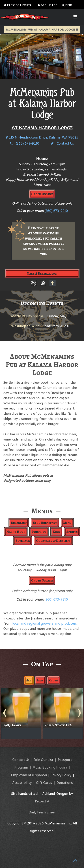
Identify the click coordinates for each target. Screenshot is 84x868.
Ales (40, 680)
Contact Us (62, 143)
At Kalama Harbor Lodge (42, 127)
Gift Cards (44, 783)
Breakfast (19, 523)
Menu (67, 523)
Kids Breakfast (45, 523)
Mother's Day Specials (28, 316)
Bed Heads (48, 5)
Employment (21, 775)
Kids (56, 532)
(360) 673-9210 (25, 143)
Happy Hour (16, 532)
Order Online (42, 194)
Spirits (72, 532)
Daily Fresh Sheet (42, 812)
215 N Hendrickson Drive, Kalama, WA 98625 (42, 137)
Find (67, 5)
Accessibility (22, 783)
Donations (65, 783)
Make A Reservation (42, 273)
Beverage (23, 541)
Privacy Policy (61, 775)
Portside (39, 532)
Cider (54, 680)
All (29, 680)
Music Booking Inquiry (50, 767)
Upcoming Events (42, 303)
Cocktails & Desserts (53, 541)
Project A (42, 801)
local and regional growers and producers (45, 623)
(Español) (40, 775)
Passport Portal (19, 5)
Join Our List (44, 760)
